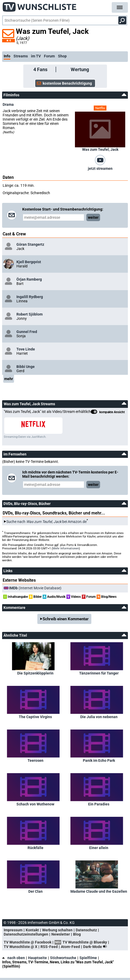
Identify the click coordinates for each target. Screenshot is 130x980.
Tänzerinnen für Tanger (99, 673)
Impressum (13, 930)
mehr (9, 379)
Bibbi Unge (26, 367)
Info (7, 56)
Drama (8, 104)
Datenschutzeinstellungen (26, 934)
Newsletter (61, 934)
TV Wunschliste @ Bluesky (85, 942)
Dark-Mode (96, 947)
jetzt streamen (100, 168)
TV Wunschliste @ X (21, 947)
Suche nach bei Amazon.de (46, 522)
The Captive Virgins (35, 717)
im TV (36, 56)
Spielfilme (88, 958)
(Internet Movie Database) (35, 588)
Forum (49, 56)
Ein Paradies (99, 804)
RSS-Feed (49, 947)
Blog (77, 934)
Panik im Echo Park (99, 760)
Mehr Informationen (66, 548)
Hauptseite (37, 958)
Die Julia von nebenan (99, 717)
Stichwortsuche (63, 958)
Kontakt (32, 930)
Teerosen (35, 760)
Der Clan (35, 891)
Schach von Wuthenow (35, 804)
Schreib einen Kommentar (66, 619)
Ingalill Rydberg (30, 297)
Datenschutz (86, 930)
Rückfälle (35, 848)
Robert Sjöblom (30, 314)
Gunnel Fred (27, 332)
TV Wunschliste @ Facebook (28, 942)
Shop (62, 56)
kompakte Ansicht (108, 412)
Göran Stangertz (30, 244)
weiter (93, 217)
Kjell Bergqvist (29, 262)
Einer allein (99, 848)
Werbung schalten (57, 930)
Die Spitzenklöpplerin (35, 673)
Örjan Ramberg (29, 279)
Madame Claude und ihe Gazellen (99, 891)
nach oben (14, 958)
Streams (21, 56)
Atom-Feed (70, 947)
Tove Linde (26, 349)
